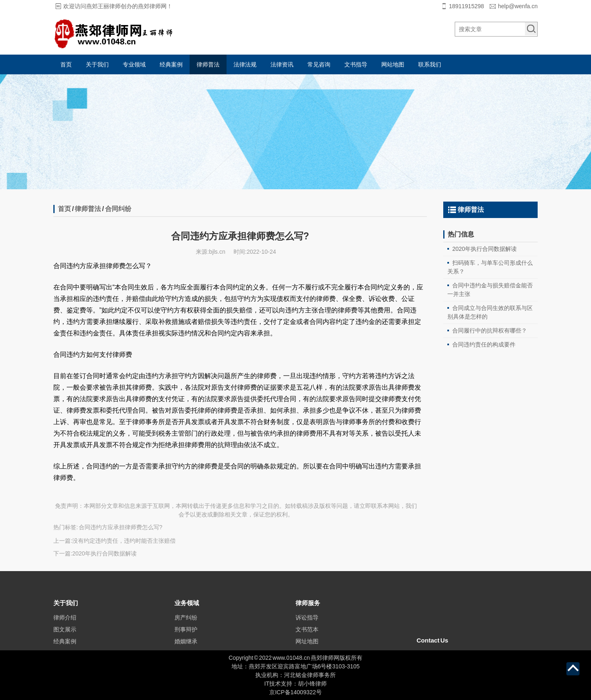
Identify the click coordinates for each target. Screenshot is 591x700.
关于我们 (97, 64)
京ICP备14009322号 (295, 692)
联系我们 (430, 64)
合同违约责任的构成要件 (484, 344)
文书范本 (307, 642)
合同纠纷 (118, 209)
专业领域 (134, 64)
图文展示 (65, 642)
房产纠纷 (186, 630)
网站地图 (393, 64)
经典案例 (171, 64)
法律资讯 (282, 64)
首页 (66, 64)
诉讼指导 (307, 630)
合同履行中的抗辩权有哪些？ (490, 330)
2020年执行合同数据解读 (104, 553)
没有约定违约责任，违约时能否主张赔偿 (124, 541)
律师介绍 (65, 630)
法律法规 (245, 64)
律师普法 (208, 64)
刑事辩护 (186, 642)
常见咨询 (319, 64)
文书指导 (356, 64)
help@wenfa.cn (518, 6)
